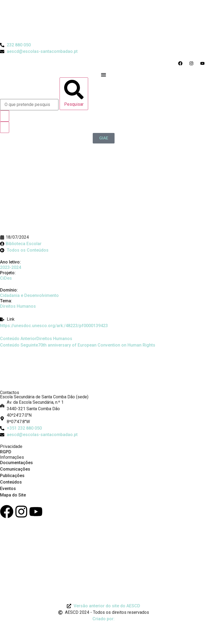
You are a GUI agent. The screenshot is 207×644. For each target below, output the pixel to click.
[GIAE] (104, 138)
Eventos (8, 489)
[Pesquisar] (74, 94)
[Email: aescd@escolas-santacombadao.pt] (103, 435)
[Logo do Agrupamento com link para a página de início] (40, 32)
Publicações (12, 476)
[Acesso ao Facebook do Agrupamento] (182, 63)
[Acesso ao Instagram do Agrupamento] (193, 63)
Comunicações (15, 469)
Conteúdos (11, 482)
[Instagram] (21, 512)
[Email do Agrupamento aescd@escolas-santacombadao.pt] (39, 52)
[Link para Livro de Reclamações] (20, 542)
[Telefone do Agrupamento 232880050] (15, 45)
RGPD (6, 452)
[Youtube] (36, 512)
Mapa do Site (13, 495)
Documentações (16, 463)
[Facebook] (7, 512)
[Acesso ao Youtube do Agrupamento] (204, 63)
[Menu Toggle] (103, 75)
